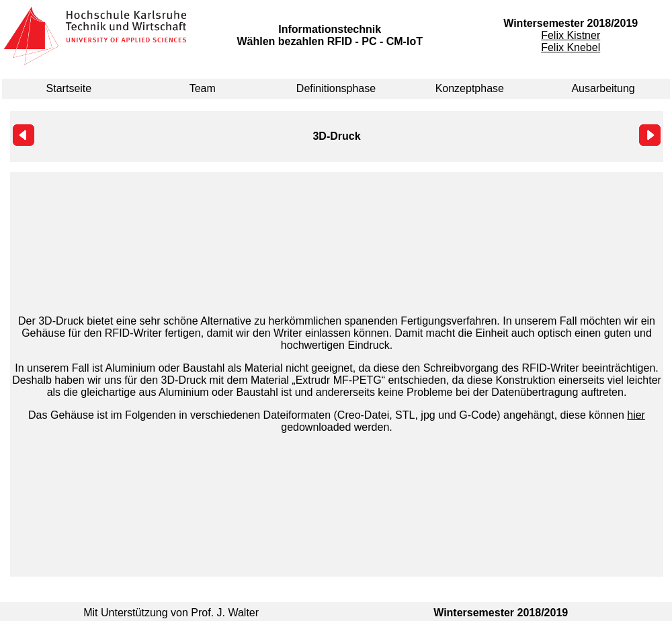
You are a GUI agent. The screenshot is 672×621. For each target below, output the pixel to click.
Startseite (69, 88)
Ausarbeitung (603, 88)
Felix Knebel (571, 47)
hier (636, 415)
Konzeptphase (470, 88)
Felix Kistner (571, 35)
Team (203, 88)
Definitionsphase (336, 88)
